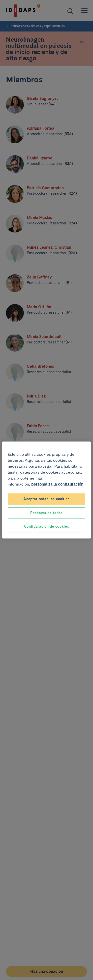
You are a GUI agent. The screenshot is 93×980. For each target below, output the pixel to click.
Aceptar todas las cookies (46, 499)
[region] (46, 490)
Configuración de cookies (47, 526)
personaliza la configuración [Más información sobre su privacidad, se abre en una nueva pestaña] (57, 484)
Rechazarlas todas (46, 513)
